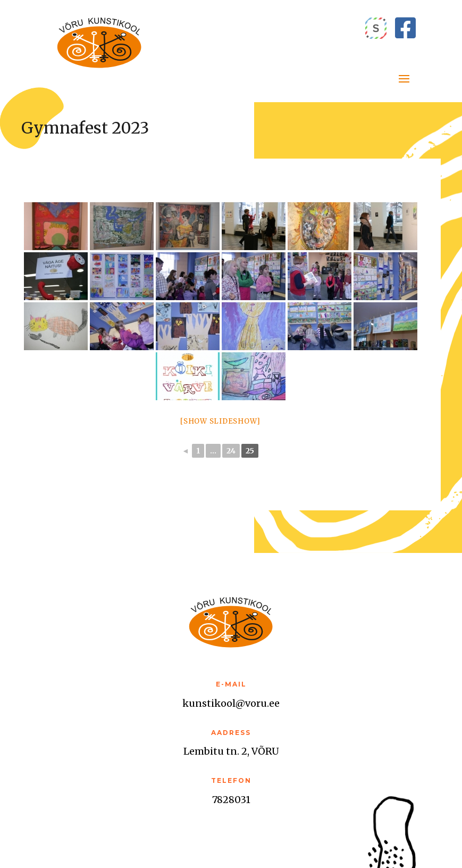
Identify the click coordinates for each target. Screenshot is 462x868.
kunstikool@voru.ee (231, 703)
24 (231, 451)
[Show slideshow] (220, 421)
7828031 (231, 800)
